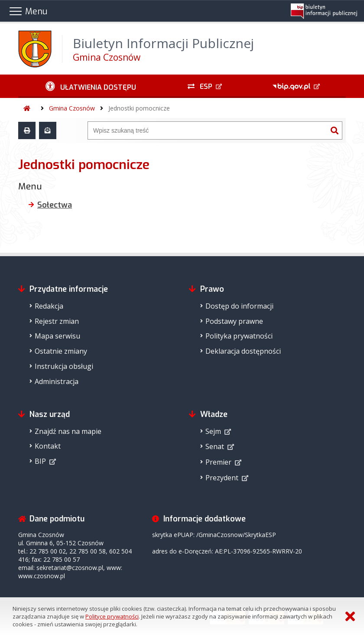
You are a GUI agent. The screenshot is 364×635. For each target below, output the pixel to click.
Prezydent (222, 478)
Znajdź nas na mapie (68, 431)
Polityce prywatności (112, 616)
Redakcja (49, 306)
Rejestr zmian (57, 321)
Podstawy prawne (234, 321)
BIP (40, 461)
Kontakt (48, 446)
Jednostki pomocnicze (139, 108)
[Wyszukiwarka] (208, 130)
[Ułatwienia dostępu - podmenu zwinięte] (91, 86)
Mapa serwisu (57, 336)
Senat (215, 446)
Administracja (57, 381)
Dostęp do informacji (239, 306)
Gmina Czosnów (72, 108)
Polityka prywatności (239, 336)
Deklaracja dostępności (243, 351)
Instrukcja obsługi (64, 366)
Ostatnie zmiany (61, 351)
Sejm (213, 431)
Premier (218, 462)
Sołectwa (55, 205)
